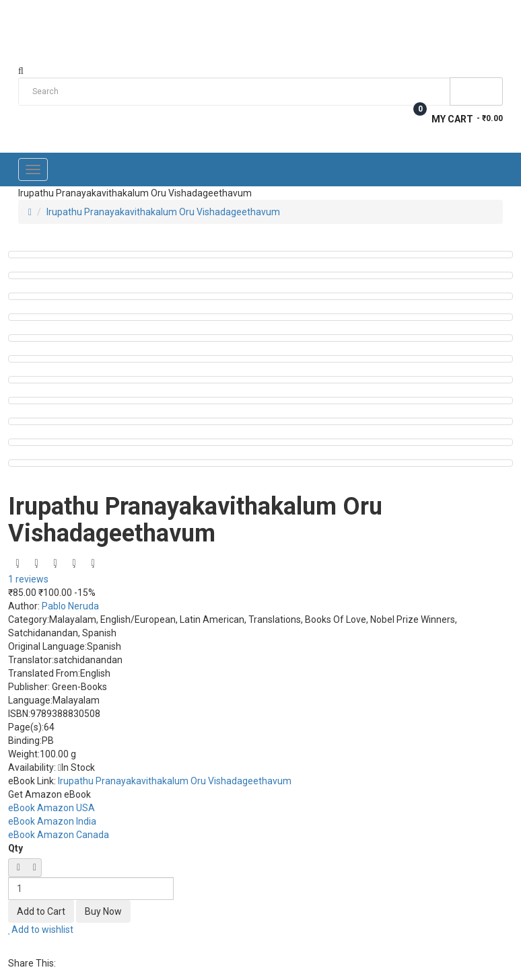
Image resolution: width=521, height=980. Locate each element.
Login (490, 15)
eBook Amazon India (52, 821)
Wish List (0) (423, 15)
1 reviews (28, 579)
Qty (15, 848)
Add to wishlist (41, 930)
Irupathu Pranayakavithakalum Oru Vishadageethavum (163, 212)
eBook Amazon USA (51, 808)
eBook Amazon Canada (59, 835)
